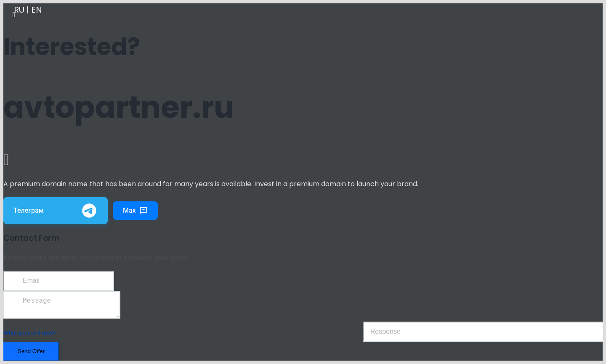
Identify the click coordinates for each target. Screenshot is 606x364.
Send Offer (31, 355)
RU (19, 10)
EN (37, 10)
